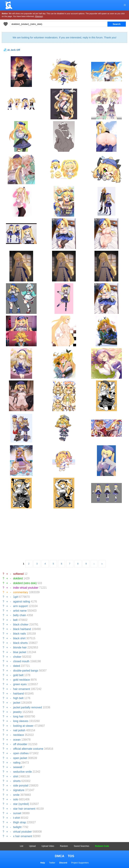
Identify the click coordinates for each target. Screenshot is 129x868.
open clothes (21, 753)
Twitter (52, 863)
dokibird (18, 578)
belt (15, 620)
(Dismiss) (39, 16)
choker (17, 657)
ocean (17, 740)
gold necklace (21, 680)
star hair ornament (24, 809)
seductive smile (23, 772)
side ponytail (21, 786)
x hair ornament (23, 836)
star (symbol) (21, 804)
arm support (20, 606)
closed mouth (21, 661)
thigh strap (20, 822)
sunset (17, 813)
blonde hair (20, 647)
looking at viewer (23, 726)
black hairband (22, 629)
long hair (18, 716)
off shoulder (20, 744)
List (22, 846)
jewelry (17, 712)
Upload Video (48, 846)
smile (16, 795)
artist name (20, 611)
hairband (18, 694)
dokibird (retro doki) (25, 583)
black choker (21, 624)
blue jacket (20, 652)
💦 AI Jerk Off (12, 50)
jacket (17, 703)
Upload (32, 846)
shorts (17, 781)
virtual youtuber (23, 832)
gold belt (18, 675)
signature (19, 790)
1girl (16, 597)
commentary (21, 592)
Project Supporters (80, 863)
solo (16, 799)
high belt (18, 698)
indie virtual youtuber (26, 588)
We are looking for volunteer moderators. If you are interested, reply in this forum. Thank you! (64, 38)
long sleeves (21, 721)
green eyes (20, 684)
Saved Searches (82, 846)
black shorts (20, 643)
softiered (18, 574)
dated (17, 666)
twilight (17, 827)
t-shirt (17, 818)
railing (17, 763)
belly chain (20, 615)
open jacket (20, 758)
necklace (19, 735)
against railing (22, 602)
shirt (16, 776)
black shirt (19, 638)
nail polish (19, 730)
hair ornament (22, 689)
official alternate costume (28, 749)
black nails (20, 634)
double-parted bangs (26, 671)
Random (64, 846)
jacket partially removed (28, 707)
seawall (18, 767)
